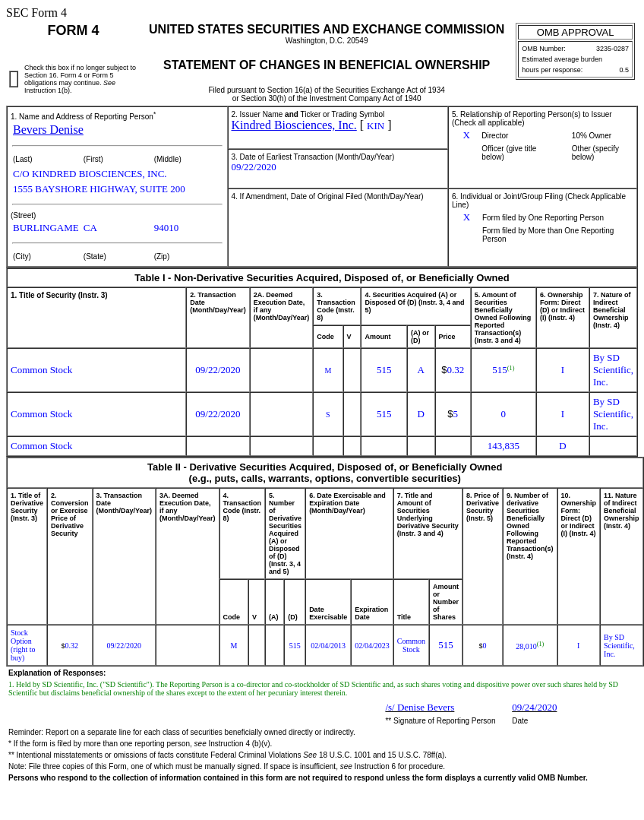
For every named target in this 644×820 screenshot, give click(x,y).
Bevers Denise (48, 130)
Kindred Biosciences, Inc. (294, 125)
